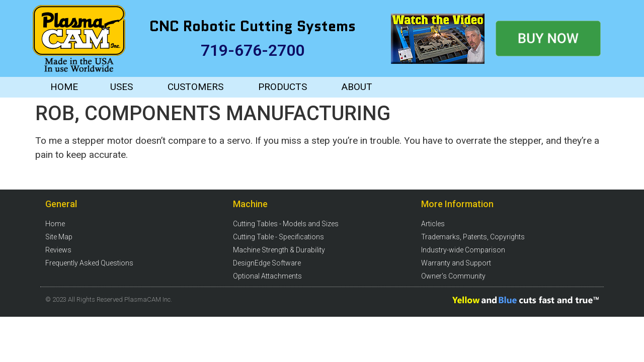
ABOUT (357, 87)
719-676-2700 (253, 50)
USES (122, 87)
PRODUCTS (283, 87)
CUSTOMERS (195, 87)
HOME (64, 87)
